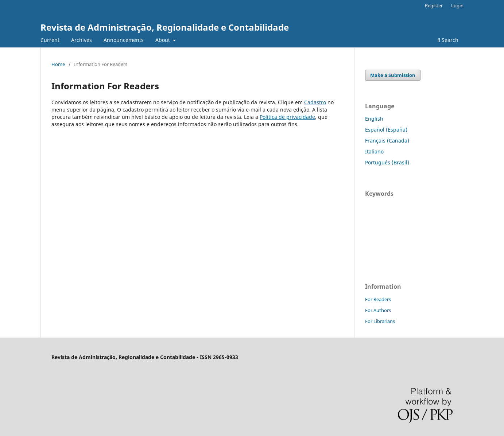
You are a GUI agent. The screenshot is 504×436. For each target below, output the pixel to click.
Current (50, 40)
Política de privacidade (287, 117)
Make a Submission (393, 75)
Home (58, 64)
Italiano (374, 151)
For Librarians (380, 321)
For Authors (378, 310)
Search (448, 40)
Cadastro (315, 102)
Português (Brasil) (387, 162)
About (163, 40)
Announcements (124, 40)
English (374, 119)
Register (434, 5)
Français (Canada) (387, 141)
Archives (82, 40)
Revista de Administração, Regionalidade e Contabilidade (165, 27)
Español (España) (386, 130)
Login (457, 5)
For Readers (378, 299)
